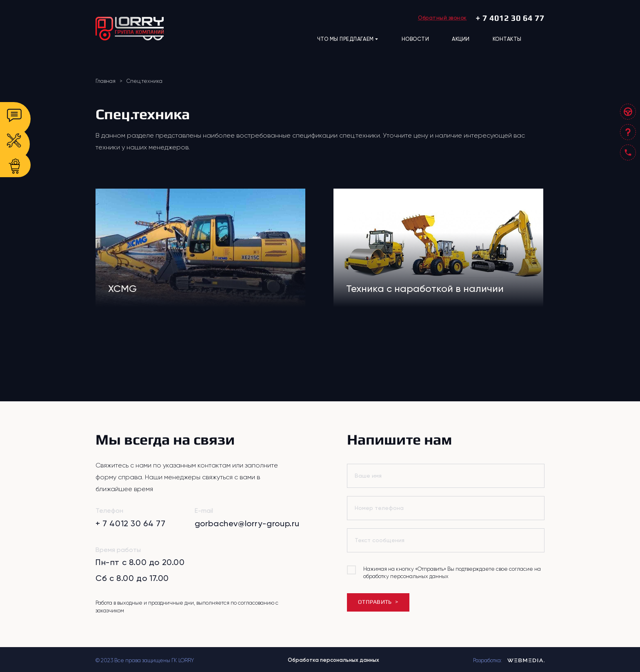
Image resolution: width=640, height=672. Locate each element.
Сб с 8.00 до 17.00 (132, 578)
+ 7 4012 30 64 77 (510, 18)
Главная (106, 81)
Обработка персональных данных (333, 660)
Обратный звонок (442, 18)
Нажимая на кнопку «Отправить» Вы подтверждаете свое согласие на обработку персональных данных (452, 573)
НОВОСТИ (416, 39)
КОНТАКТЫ (507, 39)
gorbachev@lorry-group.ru (247, 523)
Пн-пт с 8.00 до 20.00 (140, 562)
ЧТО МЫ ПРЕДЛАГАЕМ (348, 39)
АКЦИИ (461, 39)
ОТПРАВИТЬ (378, 602)
